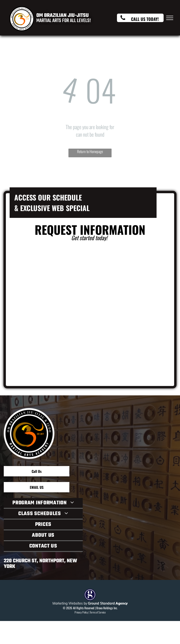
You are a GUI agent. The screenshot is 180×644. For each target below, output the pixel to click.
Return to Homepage (90, 151)
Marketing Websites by (70, 603)
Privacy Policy (81, 612)
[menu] (170, 18)
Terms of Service (98, 612)
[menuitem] (43, 503)
